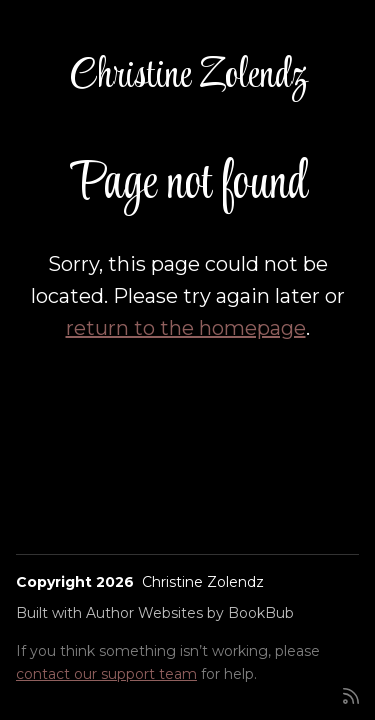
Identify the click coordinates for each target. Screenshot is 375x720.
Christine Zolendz (188, 77)
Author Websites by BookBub (190, 613)
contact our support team (106, 674)
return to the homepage (186, 328)
